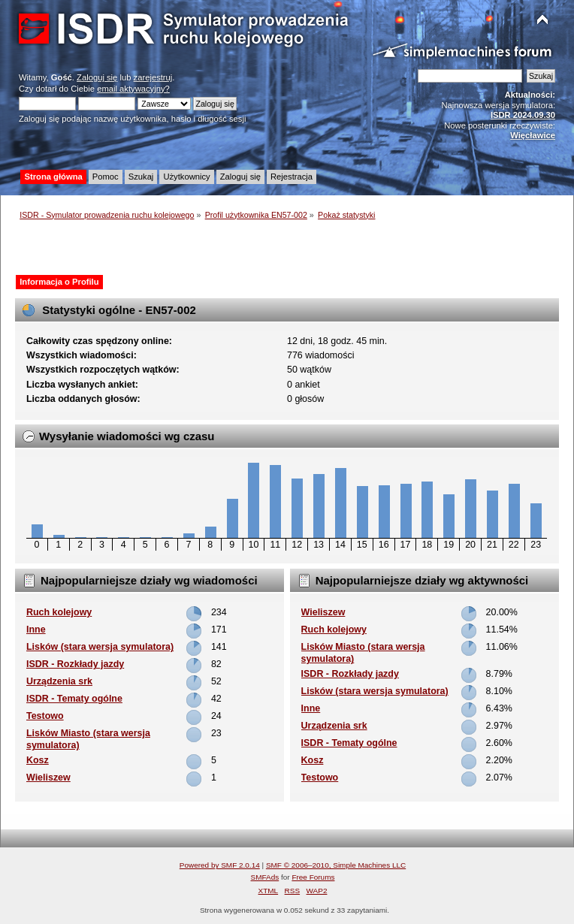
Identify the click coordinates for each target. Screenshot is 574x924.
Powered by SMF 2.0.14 (220, 865)
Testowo (45, 716)
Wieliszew (48, 778)
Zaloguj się (97, 77)
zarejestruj (153, 77)
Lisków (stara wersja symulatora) (100, 647)
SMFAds (265, 877)
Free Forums (313, 877)
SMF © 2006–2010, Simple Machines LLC (336, 865)
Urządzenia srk (59, 681)
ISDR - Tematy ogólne (74, 699)
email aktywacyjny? (133, 89)
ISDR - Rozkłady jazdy (75, 664)
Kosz (38, 760)
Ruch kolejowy (59, 612)
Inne (36, 630)
